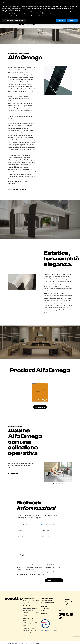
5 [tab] (22, 292)
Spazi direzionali (47, 598)
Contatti (44, 614)
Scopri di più (13, 473)
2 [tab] (59, 96)
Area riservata (67, 602)
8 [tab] (31, 292)
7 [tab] (28, 292)
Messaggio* (22, 555)
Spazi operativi (46, 600)
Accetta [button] (73, 21)
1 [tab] (56, 96)
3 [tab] (16, 292)
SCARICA (40, 407)
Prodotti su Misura (48, 603)
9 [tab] (34, 292)
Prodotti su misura (27, 24)
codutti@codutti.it (28, 633)
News (43, 610)
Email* (20, 537)
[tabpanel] (58, 80)
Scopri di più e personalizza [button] (14, 21)
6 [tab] (25, 292)
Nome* (20, 531)
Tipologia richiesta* (22, 523)
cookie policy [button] (16, 10)
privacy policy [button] (59, 6)
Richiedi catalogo (16, 189)
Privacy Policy (41, 574)
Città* (20, 543)
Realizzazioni (46, 608)
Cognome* (46, 531)
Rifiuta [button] (61, 21)
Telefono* (45, 537)
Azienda (44, 606)
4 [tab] (19, 292)
